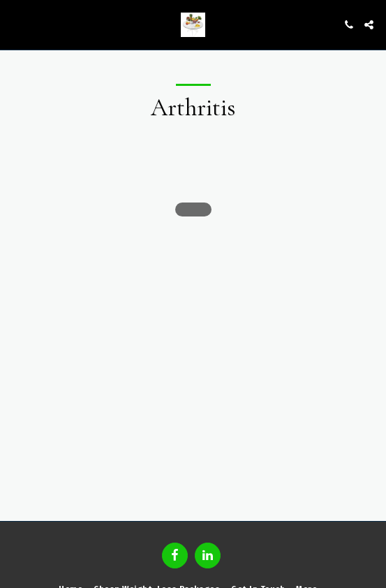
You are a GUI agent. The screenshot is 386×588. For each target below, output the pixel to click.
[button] (15, 24)
